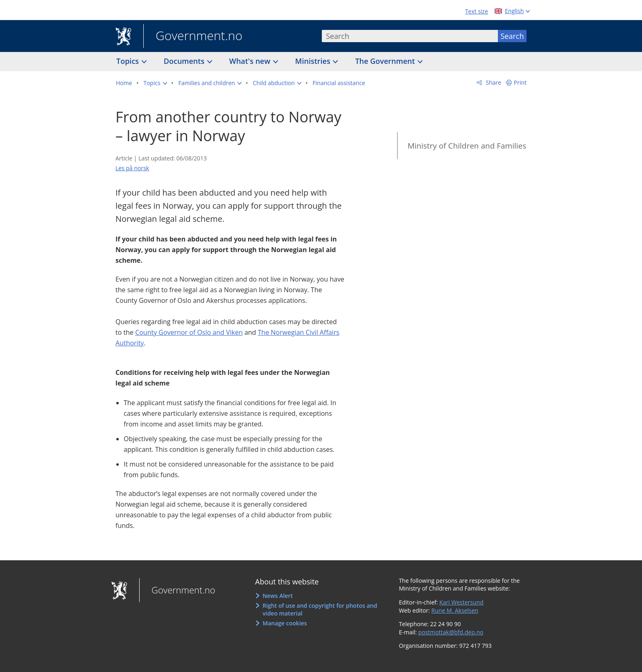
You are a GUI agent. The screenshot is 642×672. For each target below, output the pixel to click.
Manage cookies (285, 623)
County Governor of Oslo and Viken (189, 332)
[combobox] (410, 36)
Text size (477, 11)
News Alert (278, 596)
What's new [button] (251, 61)
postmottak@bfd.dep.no (451, 632)
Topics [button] (129, 61)
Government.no (193, 36)
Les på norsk (132, 168)
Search (512, 36)
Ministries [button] (314, 61)
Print (520, 82)
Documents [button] (185, 61)
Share (493, 82)
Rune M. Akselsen (455, 610)
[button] (155, 83)
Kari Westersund (461, 602)
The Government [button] (386, 61)
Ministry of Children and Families (467, 146)
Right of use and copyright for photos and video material (320, 610)
